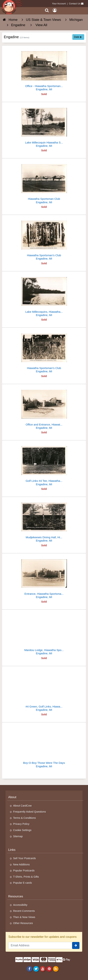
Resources (16, 896)
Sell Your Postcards (25, 858)
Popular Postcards (24, 871)
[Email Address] (40, 945)
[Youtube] (43, 969)
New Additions (21, 864)
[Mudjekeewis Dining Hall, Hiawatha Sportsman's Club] (44, 521)
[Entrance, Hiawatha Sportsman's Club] (44, 577)
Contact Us (75, 4)
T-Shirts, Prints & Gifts (26, 877)
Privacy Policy (21, 824)
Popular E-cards (23, 883)
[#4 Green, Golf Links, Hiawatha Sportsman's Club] (44, 690)
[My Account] (55, 10)
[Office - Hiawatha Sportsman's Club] (44, 70)
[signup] (76, 945)
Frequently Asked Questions (30, 812)
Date (78, 37)
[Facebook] (29, 969)
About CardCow (22, 806)
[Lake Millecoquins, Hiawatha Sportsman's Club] (44, 295)
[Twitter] (36, 969)
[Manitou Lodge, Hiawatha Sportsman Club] (44, 634)
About (12, 797)
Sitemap (18, 836)
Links (12, 850)
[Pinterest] (49, 969)
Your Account (59, 4)
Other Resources (23, 923)
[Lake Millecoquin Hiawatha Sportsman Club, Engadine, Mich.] (44, 126)
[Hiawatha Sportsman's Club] (44, 239)
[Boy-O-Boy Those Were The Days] (44, 747)
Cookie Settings (22, 830)
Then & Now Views (24, 917)
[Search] (47, 10)
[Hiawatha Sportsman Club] (44, 182)
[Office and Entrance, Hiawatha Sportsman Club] (44, 408)
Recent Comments (24, 911)
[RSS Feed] (56, 969)
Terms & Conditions (25, 818)
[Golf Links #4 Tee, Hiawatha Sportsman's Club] (44, 465)
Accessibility (20, 905)
